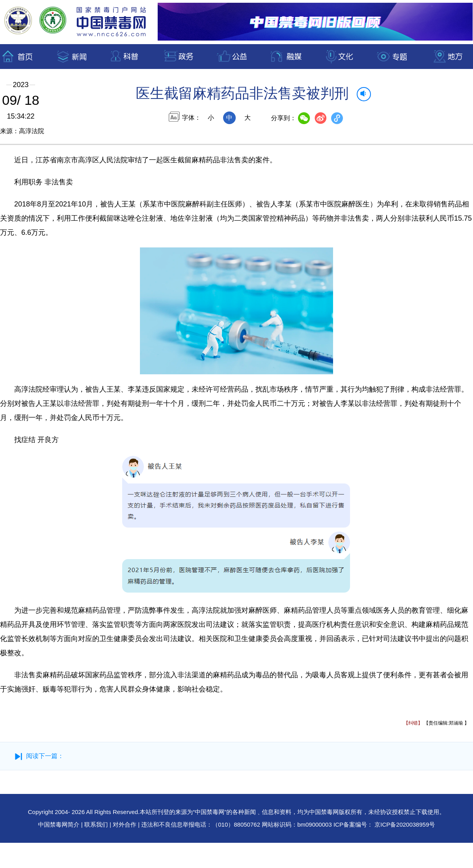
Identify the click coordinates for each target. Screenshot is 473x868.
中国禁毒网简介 (60, 824)
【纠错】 (413, 723)
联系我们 (96, 824)
